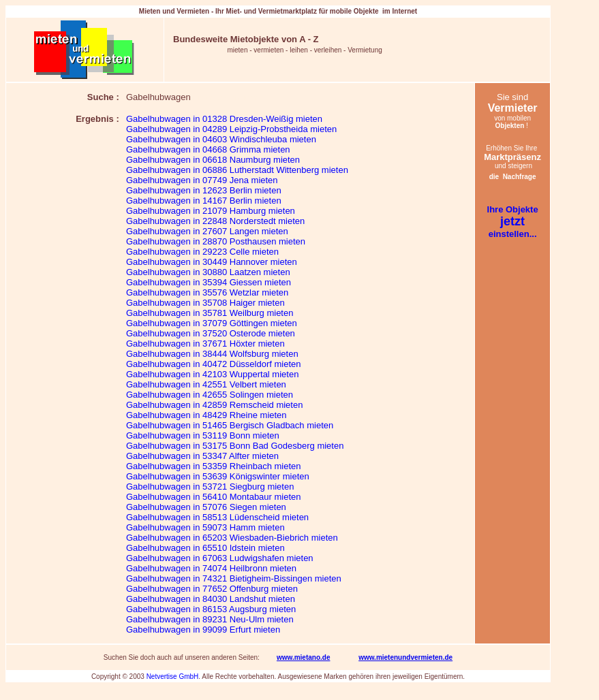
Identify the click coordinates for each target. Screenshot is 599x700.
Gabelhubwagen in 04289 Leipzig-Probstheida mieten (231, 129)
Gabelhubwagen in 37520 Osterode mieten (211, 333)
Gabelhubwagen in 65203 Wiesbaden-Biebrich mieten (232, 538)
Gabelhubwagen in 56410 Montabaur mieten (214, 497)
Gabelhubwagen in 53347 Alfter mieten (202, 456)
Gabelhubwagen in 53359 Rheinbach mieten (214, 466)
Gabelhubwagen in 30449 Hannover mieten (212, 262)
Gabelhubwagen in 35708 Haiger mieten (205, 303)
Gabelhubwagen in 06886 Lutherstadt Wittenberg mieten (237, 170)
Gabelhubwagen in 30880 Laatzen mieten (208, 272)
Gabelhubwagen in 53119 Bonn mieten (203, 435)
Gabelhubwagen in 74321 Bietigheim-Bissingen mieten (234, 578)
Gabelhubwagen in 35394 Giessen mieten (209, 282)
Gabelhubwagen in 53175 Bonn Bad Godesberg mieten (235, 446)
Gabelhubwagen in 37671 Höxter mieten (205, 344)
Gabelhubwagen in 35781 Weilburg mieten (210, 313)
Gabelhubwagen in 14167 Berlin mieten (204, 201)
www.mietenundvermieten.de (405, 657)
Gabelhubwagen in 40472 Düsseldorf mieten (214, 364)
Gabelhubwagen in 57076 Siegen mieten (206, 507)
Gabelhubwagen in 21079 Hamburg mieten (211, 211)
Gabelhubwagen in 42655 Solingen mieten (210, 395)
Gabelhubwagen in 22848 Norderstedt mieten (215, 221)
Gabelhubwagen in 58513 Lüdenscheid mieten (217, 517)
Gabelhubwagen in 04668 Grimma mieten (208, 149)
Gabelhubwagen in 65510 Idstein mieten (205, 548)
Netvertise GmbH (173, 677)
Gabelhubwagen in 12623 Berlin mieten (204, 190)
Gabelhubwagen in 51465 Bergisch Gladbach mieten (230, 425)
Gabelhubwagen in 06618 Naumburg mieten (213, 160)
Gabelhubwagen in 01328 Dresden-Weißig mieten (224, 119)
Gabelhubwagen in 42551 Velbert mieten (206, 384)
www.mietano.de (304, 657)
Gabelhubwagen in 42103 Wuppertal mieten (212, 374)
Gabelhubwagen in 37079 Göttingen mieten (212, 323)
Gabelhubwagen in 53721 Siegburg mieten (210, 487)
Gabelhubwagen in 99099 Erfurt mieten (203, 630)
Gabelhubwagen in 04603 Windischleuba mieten (221, 139)
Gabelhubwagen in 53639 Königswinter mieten (218, 476)
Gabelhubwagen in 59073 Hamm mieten (205, 527)
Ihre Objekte (513, 209)
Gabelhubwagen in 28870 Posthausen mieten (216, 241)
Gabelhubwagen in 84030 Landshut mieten (211, 599)
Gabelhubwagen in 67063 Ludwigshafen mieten (220, 558)
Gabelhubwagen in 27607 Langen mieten (207, 231)
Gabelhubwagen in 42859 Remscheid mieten (214, 405)
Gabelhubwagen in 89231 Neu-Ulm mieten (210, 619)
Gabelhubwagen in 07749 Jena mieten (202, 180)
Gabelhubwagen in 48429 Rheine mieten (206, 415)
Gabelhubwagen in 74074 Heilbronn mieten (211, 568)
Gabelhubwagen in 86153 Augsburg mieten (211, 609)
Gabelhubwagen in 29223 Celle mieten (202, 252)
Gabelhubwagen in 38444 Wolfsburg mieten (212, 354)
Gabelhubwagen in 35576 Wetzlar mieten (207, 292)
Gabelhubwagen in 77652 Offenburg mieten (212, 589)
